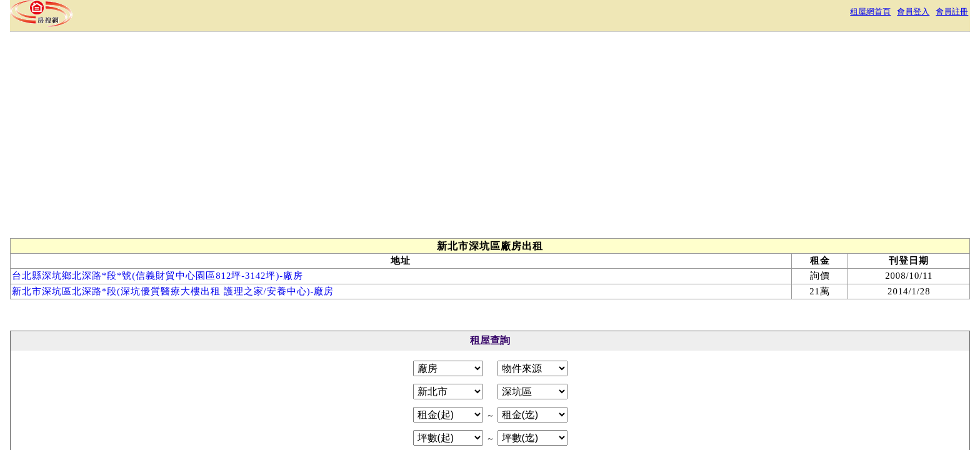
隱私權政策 (467, 390)
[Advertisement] (560, 161)
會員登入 (724, 15)
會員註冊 (770, 15)
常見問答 (572, 390)
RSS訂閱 (621, 390)
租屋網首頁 (672, 15)
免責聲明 (522, 390)
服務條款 (412, 390)
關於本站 (362, 390)
